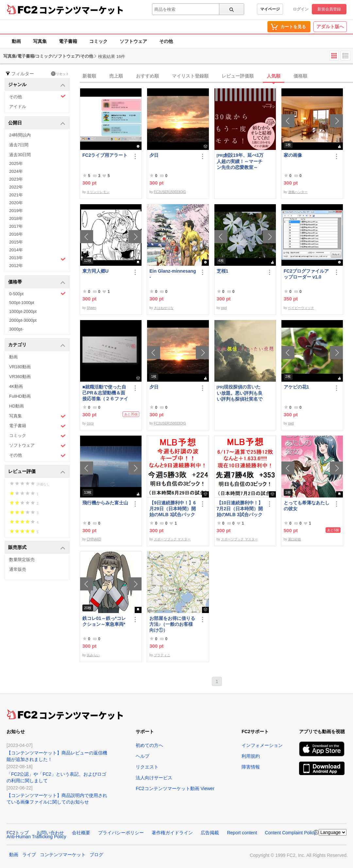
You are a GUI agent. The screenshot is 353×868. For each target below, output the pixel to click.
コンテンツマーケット (81, 10)
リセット (60, 74)
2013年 (37, 259)
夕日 (154, 155)
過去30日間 (20, 155)
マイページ (270, 9)
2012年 (16, 266)
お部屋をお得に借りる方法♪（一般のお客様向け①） (172, 624)
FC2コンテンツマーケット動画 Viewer (175, 788)
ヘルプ (143, 756)
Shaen (91, 308)
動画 (16, 41)
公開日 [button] (37, 123)
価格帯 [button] (37, 282)
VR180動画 (20, 367)
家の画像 (293, 155)
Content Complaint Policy (290, 833)
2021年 (16, 195)
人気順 (274, 76)
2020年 (16, 203)
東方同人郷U (95, 271)
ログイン (301, 9)
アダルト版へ (330, 27)
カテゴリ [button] (37, 345)
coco (90, 423)
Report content (242, 833)
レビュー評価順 (238, 76)
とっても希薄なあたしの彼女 (307, 506)
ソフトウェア (133, 41)
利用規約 (251, 756)
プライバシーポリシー (121, 833)
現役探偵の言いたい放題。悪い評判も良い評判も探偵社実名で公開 (240, 393)
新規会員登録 (329, 9)
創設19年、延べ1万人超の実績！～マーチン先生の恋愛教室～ (240, 161)
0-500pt (37, 294)
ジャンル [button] (37, 85)
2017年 (16, 226)
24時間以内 (20, 135)
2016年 (16, 234)
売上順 (116, 76)
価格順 (300, 76)
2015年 (16, 242)
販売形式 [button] (37, 548)
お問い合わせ (50, 833)
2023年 (16, 179)
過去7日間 (19, 145)
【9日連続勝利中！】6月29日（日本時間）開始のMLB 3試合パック (173, 509)
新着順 (89, 76)
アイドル (18, 107)
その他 (166, 41)
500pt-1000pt (22, 303)
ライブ (29, 855)
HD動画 (17, 406)
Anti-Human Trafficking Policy (36, 837)
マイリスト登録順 (190, 76)
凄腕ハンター (298, 192)
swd (224, 308)
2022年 (16, 187)
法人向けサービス (154, 778)
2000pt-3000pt (23, 320)
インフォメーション (262, 745)
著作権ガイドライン (172, 833)
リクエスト (147, 767)
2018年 (16, 218)
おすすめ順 (147, 76)
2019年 (16, 211)
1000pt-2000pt (23, 311)
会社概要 (81, 833)
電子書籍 (68, 41)
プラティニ (162, 655)
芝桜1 (223, 271)
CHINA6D (94, 539)
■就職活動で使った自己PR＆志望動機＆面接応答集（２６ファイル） (105, 393)
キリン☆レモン (98, 192)
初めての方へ (149, 745)
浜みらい (93, 655)
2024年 (16, 171)
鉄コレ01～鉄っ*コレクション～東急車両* (104, 621)
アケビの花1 (296, 387)
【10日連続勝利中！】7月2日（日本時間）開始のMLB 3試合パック (240, 509)
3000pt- (16, 329)
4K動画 (16, 386)
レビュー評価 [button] (37, 472)
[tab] (216, 76)
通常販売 (18, 569)
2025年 (16, 163)
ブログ (96, 855)
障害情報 (251, 767)
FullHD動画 (20, 396)
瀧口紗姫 (294, 539)
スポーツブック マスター (172, 539)
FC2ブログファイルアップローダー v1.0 (306, 274)
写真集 (40, 41)
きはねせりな (164, 308)
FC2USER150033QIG (170, 192)
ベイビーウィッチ (301, 308)
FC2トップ (18, 833)
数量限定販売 (22, 560)
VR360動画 (20, 377)
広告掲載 (210, 833)
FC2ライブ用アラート (105, 155)
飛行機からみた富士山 (105, 503)
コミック (98, 41)
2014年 (16, 250)
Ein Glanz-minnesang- (173, 274)
